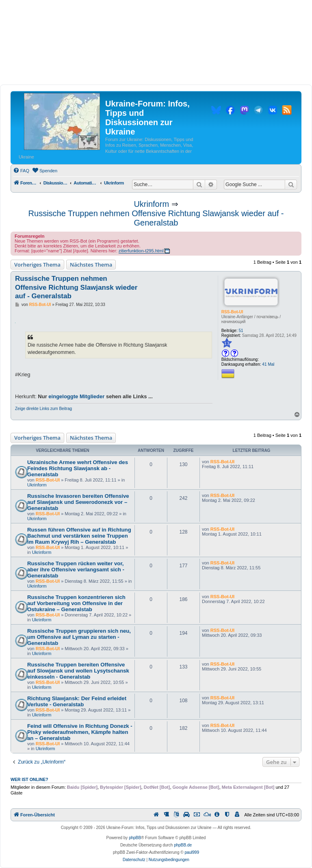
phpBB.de (183, 845)
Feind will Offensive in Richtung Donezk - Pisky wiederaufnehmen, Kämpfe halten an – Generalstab (80, 732)
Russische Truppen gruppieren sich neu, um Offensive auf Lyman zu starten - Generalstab (79, 637)
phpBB (135, 838)
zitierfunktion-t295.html (141, 251)
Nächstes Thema (91, 265)
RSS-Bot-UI (232, 312)
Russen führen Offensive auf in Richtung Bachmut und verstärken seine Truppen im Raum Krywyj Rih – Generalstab (79, 536)
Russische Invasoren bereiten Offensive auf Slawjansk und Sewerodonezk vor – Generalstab (78, 502)
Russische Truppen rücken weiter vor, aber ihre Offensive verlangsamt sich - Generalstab (76, 570)
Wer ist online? (29, 779)
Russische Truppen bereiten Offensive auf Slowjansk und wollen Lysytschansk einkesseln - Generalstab (78, 671)
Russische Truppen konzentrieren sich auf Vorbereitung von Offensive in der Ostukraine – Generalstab (76, 603)
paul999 (192, 852)
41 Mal (268, 364)
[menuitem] (21, 171)
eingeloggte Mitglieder (76, 396)
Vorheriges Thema (37, 265)
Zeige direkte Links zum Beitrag (43, 409)
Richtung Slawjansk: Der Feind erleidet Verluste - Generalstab (77, 701)
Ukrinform (151, 204)
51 (241, 331)
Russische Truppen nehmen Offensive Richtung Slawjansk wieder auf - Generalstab (156, 218)
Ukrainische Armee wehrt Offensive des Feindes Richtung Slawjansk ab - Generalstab (78, 468)
